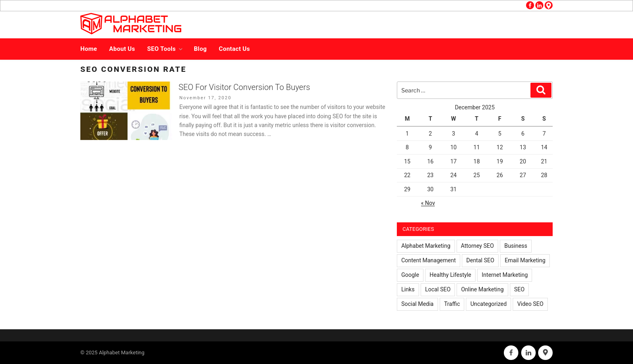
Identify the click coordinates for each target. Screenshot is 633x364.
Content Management (429, 260)
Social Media (417, 304)
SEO (520, 289)
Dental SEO (480, 260)
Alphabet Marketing (426, 246)
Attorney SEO (478, 246)
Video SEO (530, 304)
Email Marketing (525, 260)
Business (516, 246)
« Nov (428, 203)
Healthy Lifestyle (450, 275)
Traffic (452, 304)
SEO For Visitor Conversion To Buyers (244, 87)
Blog (200, 49)
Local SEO (438, 289)
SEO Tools (166, 49)
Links (408, 289)
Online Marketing (482, 289)
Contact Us (234, 49)
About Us (122, 49)
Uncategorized (488, 304)
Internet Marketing (505, 275)
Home (89, 49)
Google (410, 275)
